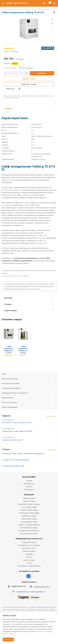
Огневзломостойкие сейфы (29, 509)
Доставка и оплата (29, 544)
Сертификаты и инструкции (29, 541)
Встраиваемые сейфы (29, 518)
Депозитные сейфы (29, 515)
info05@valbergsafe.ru (42, 583)
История (29, 476)
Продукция (29, 490)
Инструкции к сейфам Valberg (29, 562)
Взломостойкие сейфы (29, 506)
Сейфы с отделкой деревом (29, 520)
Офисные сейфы (29, 497)
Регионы (29, 553)
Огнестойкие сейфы (29, 503)
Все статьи (52, 445)
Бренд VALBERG (29, 473)
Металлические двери (29, 529)
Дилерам (29, 550)
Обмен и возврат (29, 547)
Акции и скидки (29, 556)
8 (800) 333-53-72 (18, 582)
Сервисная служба (29, 538)
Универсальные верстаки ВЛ (12, 436)
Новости (29, 482)
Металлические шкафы (29, 523)
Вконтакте (28, 572)
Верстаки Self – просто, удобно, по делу (17, 418)
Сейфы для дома (29, 494)
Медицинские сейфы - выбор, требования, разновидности (23, 449)
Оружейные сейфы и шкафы (29, 500)
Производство (29, 479)
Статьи (29, 559)
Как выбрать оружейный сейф (13, 462)
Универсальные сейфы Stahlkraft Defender (17, 427)
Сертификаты (29, 485)
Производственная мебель (29, 526)
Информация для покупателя (29, 534)
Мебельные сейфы (29, 512)
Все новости (51, 412)
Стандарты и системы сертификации (15, 455)
